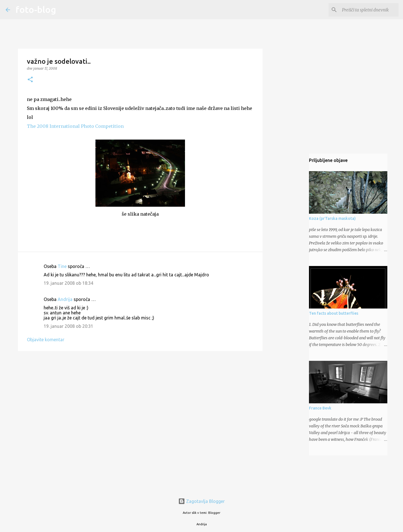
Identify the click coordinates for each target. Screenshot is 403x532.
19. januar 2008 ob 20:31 (68, 326)
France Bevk (320, 408)
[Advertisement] (140, 399)
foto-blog (36, 10)
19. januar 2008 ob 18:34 (68, 283)
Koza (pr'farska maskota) (332, 218)
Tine (62, 266)
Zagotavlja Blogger (201, 501)
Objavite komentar (46, 340)
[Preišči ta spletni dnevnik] (369, 10)
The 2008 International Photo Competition (75, 126)
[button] (30, 80)
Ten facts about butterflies (334, 313)
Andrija (65, 299)
